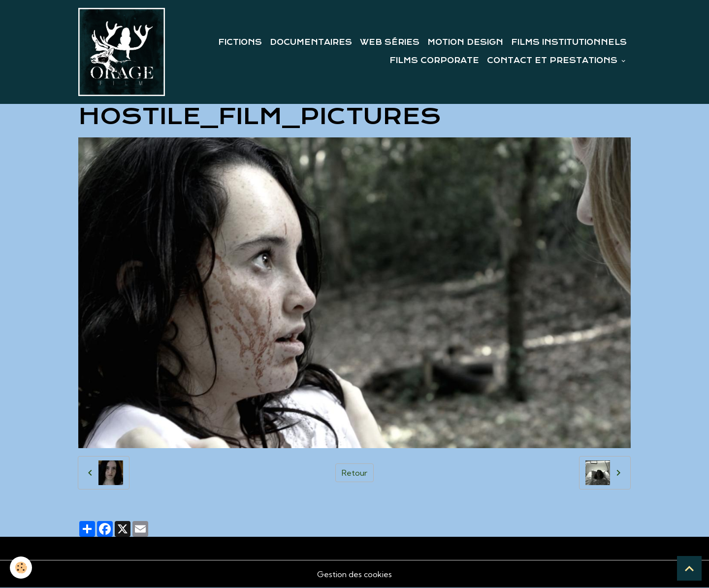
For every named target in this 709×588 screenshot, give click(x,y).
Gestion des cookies (354, 574)
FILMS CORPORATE (434, 61)
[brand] (122, 52)
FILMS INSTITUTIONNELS (569, 42)
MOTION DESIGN (465, 42)
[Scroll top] (689, 568)
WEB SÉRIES (390, 42)
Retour (354, 473)
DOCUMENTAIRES (311, 42)
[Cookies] (21, 568)
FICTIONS (240, 42)
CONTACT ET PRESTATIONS (553, 61)
